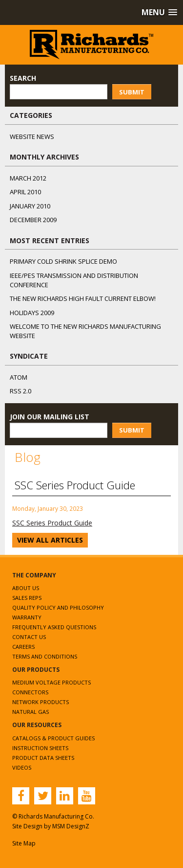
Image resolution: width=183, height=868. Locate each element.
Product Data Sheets (43, 758)
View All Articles (50, 540)
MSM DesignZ (71, 826)
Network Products (41, 702)
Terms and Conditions (45, 656)
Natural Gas (30, 712)
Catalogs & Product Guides (53, 738)
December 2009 (33, 220)
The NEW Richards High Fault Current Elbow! (83, 298)
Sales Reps (27, 598)
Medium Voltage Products (51, 682)
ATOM (19, 377)
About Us (26, 588)
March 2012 (28, 178)
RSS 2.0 (20, 391)
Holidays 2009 (32, 313)
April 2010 (25, 192)
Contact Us (29, 637)
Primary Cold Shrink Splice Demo (63, 261)
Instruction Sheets (40, 748)
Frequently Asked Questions (54, 627)
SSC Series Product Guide (52, 523)
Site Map (24, 843)
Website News (32, 137)
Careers (23, 647)
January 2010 (30, 206)
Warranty (27, 617)
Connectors (30, 692)
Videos (22, 767)
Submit (132, 92)
